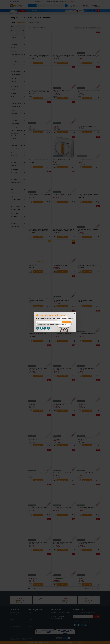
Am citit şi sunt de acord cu (51, 325)
